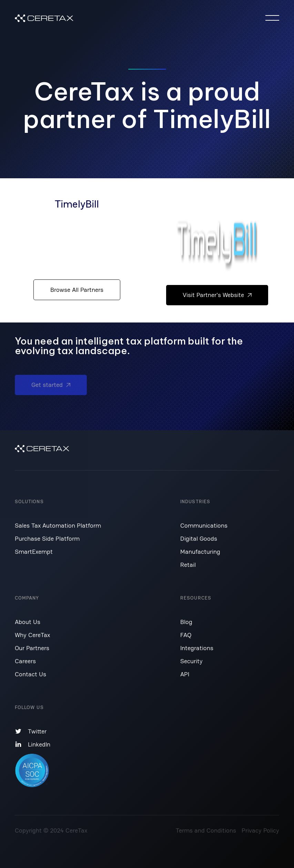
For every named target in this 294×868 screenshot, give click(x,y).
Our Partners (32, 648)
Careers (25, 661)
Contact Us (31, 674)
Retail (188, 565)
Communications (204, 525)
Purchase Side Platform (47, 538)
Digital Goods (199, 538)
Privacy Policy (260, 830)
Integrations (197, 648)
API (185, 674)
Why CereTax (32, 635)
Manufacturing (200, 552)
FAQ (186, 635)
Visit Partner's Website (217, 295)
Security (191, 661)
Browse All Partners (77, 290)
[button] (272, 18)
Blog (186, 622)
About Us (28, 622)
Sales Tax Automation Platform (58, 525)
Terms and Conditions (206, 830)
